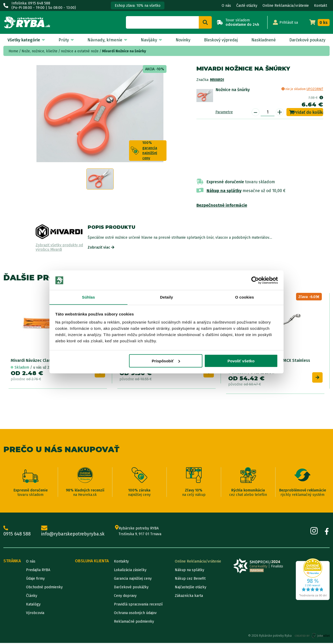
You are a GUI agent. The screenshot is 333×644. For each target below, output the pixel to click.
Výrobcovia (35, 614)
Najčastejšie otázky (191, 588)
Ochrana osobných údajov (135, 614)
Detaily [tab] (166, 297)
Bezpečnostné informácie (222, 205)
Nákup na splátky (224, 191)
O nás (226, 6)
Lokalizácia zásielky (130, 571)
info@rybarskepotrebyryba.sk (74, 532)
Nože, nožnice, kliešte (40, 51)
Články (32, 597)
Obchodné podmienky (44, 588)
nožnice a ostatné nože (80, 51)
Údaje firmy (35, 580)
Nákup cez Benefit (190, 580)
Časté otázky (247, 6)
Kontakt (321, 6)
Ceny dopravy (125, 597)
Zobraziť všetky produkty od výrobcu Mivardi (59, 247)
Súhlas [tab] (88, 297)
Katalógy (33, 605)
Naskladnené (262, 40)
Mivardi (217, 80)
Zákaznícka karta (189, 597)
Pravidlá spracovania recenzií (138, 605)
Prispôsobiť (166, 361)
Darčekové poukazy (307, 40)
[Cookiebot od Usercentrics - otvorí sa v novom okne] (255, 280)
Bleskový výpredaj (219, 40)
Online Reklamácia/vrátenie (286, 6)
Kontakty (121, 562)
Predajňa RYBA (38, 571)
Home (13, 51)
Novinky (181, 40)
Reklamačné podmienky (134, 623)
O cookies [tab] (245, 297)
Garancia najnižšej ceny (133, 580)
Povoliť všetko (241, 361)
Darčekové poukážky (131, 588)
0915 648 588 (17, 532)
